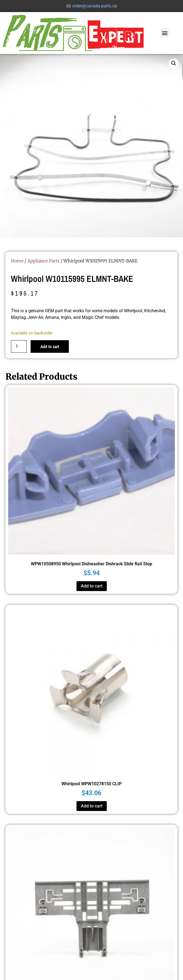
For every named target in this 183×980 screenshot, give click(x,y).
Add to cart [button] (92, 586)
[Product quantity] (19, 346)
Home (17, 261)
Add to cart (50, 346)
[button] (165, 33)
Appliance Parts (43, 261)
